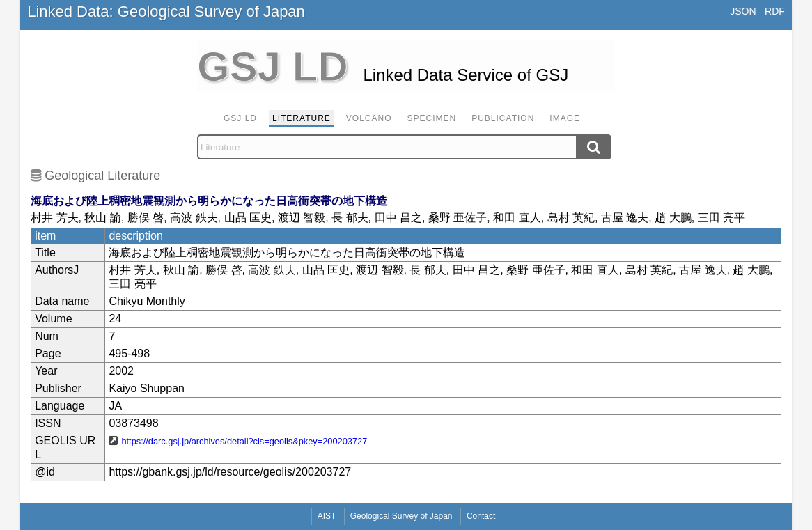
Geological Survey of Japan (401, 516)
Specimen (432, 118)
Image (565, 118)
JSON (743, 11)
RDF (775, 11)
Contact (481, 516)
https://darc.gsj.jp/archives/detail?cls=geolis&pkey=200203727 (244, 441)
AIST (327, 516)
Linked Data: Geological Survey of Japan (166, 11)
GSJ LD (240, 118)
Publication (503, 118)
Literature (302, 118)
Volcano (369, 118)
